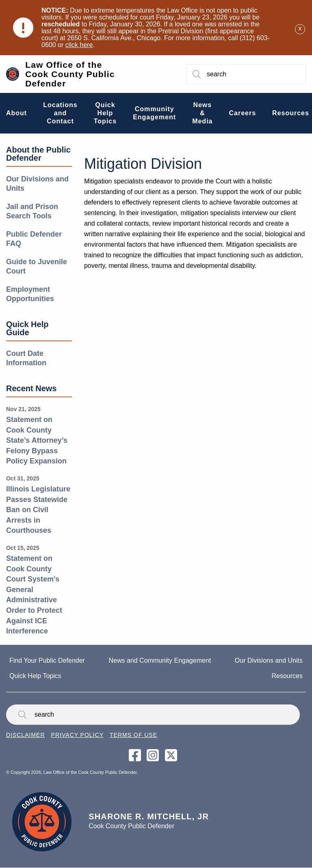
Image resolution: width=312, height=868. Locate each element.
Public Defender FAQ (34, 239)
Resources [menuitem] (291, 113)
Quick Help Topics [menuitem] (105, 113)
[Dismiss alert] (300, 28)
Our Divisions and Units (37, 184)
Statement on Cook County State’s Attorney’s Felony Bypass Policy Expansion (37, 440)
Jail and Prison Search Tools (32, 211)
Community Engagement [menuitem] (154, 113)
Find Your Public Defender (47, 660)
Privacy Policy (77, 735)
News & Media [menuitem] (202, 113)
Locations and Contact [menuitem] (60, 113)
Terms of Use (133, 735)
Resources (287, 676)
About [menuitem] (16, 113)
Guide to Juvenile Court (37, 266)
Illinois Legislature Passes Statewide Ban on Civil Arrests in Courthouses (38, 510)
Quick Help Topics (35, 676)
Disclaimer (26, 735)
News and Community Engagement (160, 660)
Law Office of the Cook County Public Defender (70, 74)
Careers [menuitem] (242, 113)
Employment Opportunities (30, 294)
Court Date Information (26, 358)
